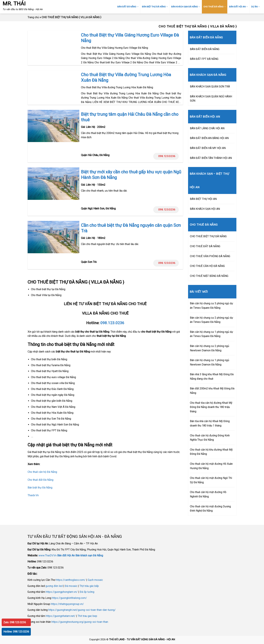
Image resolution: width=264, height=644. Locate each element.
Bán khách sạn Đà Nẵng (89, 555)
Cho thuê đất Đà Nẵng (40, 480)
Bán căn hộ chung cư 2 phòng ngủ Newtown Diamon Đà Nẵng (210, 348)
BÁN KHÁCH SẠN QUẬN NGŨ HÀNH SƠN (211, 99)
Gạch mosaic (95, 580)
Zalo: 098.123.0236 (15, 622)
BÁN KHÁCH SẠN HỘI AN (205, 209)
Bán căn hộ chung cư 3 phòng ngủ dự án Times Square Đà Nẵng (211, 306)
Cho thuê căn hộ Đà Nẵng (42, 472)
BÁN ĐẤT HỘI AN (238, 7)
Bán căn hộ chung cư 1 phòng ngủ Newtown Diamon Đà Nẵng (210, 362)
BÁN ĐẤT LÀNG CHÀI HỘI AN (207, 128)
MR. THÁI (14, 4)
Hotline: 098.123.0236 (16, 632)
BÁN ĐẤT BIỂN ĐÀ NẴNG (205, 49)
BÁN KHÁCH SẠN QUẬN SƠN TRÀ (210, 87)
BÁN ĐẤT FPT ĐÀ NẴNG (204, 59)
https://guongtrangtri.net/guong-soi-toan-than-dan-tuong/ (82, 610)
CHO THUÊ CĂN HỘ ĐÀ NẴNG (207, 266)
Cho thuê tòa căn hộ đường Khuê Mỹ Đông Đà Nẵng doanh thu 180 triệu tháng (211, 407)
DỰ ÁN (255, 7)
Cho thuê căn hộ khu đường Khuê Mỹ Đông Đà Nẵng (211, 452)
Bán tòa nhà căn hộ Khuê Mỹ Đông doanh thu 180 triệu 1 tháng (210, 423)
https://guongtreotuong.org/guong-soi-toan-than (80, 622)
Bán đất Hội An (66, 555)
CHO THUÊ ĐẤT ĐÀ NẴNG (205, 246)
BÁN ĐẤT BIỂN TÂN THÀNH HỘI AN (211, 158)
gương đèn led (54, 586)
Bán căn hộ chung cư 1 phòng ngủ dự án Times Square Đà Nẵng (211, 334)
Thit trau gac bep (87, 616)
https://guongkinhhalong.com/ (69, 598)
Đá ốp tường (87, 592)
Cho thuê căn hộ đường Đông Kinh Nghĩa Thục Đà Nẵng (210, 438)
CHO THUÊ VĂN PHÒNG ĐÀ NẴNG (210, 256)
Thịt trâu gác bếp (89, 586)
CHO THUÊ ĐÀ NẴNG (214, 7)
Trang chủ (33, 17)
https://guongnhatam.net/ (61, 616)
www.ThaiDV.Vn (48, 555)
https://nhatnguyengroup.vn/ (67, 604)
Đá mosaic (71, 586)
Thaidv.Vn (33, 495)
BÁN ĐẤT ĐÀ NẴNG (128, 7)
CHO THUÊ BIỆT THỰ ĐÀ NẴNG (208, 236)
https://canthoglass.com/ (71, 580)
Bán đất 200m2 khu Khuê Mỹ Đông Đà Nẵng (212, 391)
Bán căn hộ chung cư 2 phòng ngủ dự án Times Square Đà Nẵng (211, 320)
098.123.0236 (166, 156)
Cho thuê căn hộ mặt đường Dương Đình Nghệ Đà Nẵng (210, 509)
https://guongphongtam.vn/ (62, 592)
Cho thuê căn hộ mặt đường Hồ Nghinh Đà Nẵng (208, 494)
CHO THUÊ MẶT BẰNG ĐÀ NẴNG (209, 276)
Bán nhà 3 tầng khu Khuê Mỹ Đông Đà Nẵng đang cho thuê (212, 377)
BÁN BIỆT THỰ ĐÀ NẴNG (155, 7)
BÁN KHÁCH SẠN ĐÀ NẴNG (186, 7)
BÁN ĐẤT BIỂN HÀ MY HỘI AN (208, 148)
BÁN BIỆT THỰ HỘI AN (203, 199)
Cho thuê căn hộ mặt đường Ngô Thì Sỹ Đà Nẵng (211, 480)
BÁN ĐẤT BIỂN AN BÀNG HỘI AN (209, 138)
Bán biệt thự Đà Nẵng (40, 488)
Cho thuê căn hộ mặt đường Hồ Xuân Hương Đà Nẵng (211, 466)
